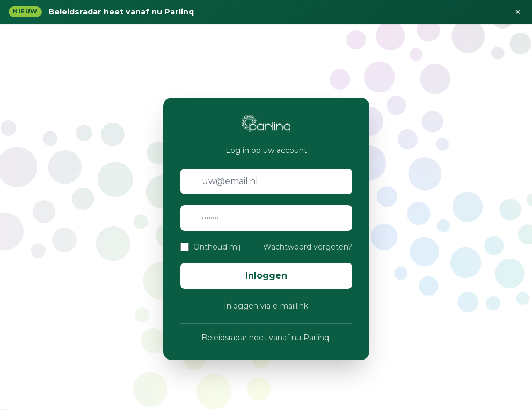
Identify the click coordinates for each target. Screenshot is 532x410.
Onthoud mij (217, 247)
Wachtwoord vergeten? (308, 247)
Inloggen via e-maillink (266, 306)
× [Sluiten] (518, 12)
